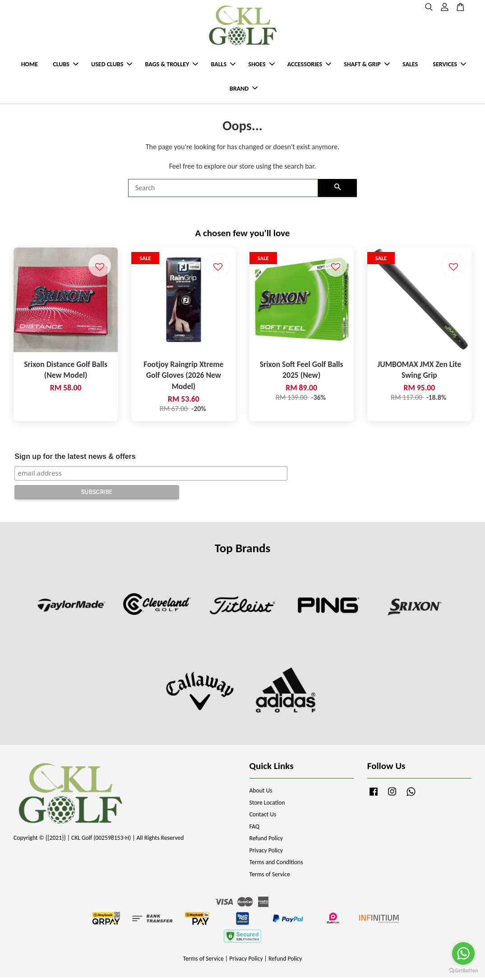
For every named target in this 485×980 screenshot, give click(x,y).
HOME (30, 66)
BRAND (244, 90)
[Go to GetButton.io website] (463, 971)
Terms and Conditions (276, 865)
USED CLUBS (112, 66)
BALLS (223, 66)
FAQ (254, 829)
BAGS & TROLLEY (171, 66)
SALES (410, 66)
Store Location (267, 805)
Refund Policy (266, 841)
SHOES (261, 66)
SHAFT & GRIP (367, 66)
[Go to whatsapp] (463, 953)
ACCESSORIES (309, 66)
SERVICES (449, 66)
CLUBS (66, 66)
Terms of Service (270, 877)
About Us (261, 793)
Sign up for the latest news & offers (75, 459)
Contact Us (263, 817)
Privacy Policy (266, 853)
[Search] (223, 191)
